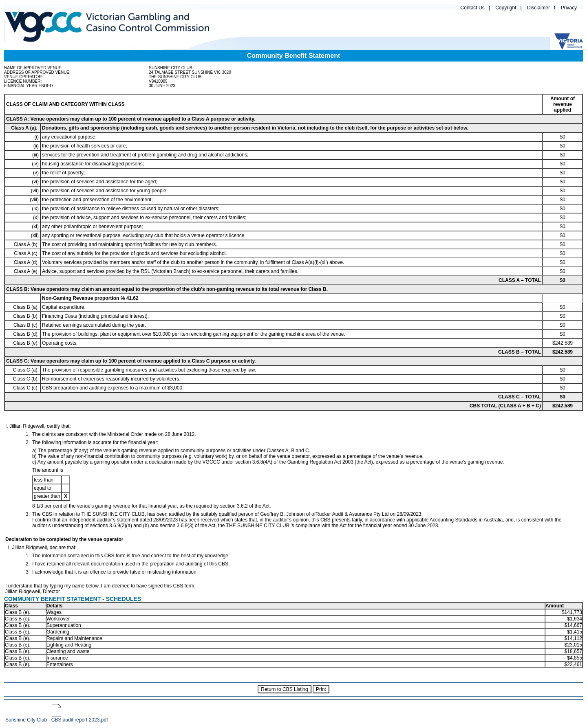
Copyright (506, 8)
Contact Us (472, 8)
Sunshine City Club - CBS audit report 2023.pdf (56, 718)
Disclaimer (538, 8)
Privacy (569, 8)
